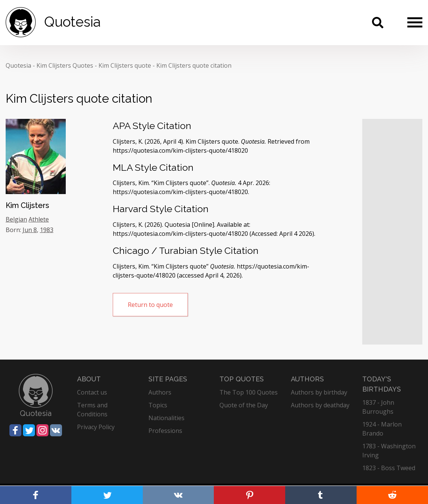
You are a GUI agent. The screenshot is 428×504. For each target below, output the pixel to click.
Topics (158, 405)
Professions (165, 431)
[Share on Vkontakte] (56, 430)
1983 (47, 230)
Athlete (39, 219)
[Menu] (415, 22)
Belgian (16, 219)
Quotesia (18, 65)
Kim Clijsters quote (125, 65)
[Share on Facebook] (15, 430)
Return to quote (150, 305)
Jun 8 (30, 230)
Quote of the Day (244, 405)
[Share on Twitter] (29, 430)
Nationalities (166, 418)
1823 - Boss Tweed (389, 468)
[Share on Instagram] (42, 430)
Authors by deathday (320, 405)
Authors (160, 392)
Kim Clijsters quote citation (194, 65)
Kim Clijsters (27, 205)
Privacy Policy (96, 427)
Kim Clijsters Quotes (65, 65)
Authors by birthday (319, 392)
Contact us (92, 392)
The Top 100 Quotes (249, 392)
